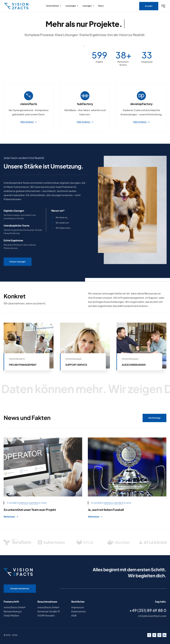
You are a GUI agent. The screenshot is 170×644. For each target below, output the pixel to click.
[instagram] (159, 635)
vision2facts (34, 503)
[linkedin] (164, 635)
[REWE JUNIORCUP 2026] (127, 439)
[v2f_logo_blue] (16, 5)
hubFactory (23, 503)
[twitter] (154, 635)
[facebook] (149, 635)
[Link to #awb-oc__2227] (163, 7)
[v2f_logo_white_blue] (18, 569)
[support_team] (43, 439)
